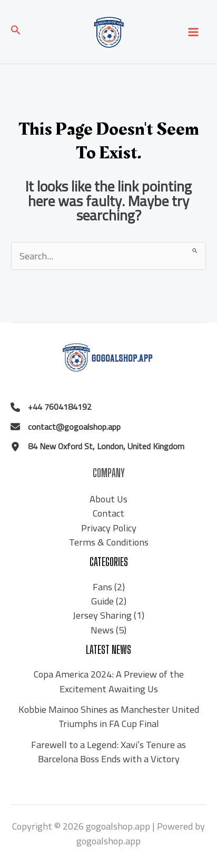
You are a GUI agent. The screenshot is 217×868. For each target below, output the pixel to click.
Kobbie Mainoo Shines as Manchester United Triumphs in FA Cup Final (109, 716)
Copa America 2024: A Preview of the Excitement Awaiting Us (109, 681)
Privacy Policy (109, 528)
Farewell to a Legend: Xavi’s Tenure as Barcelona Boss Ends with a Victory (108, 751)
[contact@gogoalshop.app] (66, 427)
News (102, 630)
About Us (108, 499)
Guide (102, 601)
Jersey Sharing (102, 615)
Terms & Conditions (109, 542)
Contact (108, 513)
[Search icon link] (16, 32)
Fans (102, 587)
